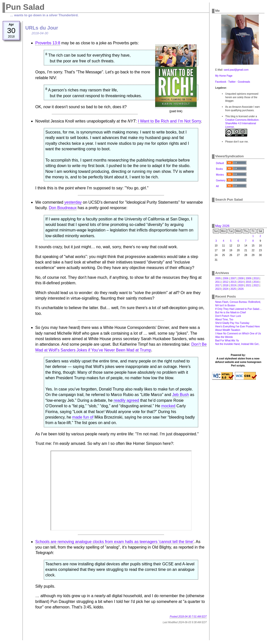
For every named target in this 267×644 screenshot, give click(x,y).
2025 (233, 289)
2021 (248, 285)
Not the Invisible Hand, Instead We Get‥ (237, 344)
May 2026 (222, 226)
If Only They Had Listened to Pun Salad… (238, 309)
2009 (248, 278)
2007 (233, 278)
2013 (233, 282)
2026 (241, 289)
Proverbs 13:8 (48, 43)
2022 (256, 285)
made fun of (83, 417)
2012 (225, 282)
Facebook (221, 82)
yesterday (73, 202)
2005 (218, 278)
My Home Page (224, 76)
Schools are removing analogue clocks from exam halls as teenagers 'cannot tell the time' (114, 542)
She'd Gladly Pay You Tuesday (232, 323)
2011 (218, 282)
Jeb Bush (181, 395)
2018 (225, 285)
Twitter (232, 82)
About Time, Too (224, 319)
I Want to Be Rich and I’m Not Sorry (169, 121)
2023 (218, 289)
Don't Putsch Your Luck (228, 316)
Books (219, 169)
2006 (225, 278)
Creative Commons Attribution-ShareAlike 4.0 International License (242, 123)
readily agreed (126, 400)
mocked (168, 406)
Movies (220, 175)
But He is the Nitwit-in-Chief (230, 312)
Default (220, 163)
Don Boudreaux (63, 208)
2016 (256, 282)
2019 (233, 285)
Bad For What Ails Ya (227, 341)
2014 (241, 282)
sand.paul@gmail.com (236, 70)
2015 (248, 282)
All (217, 186)
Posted (188, 617)
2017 (218, 285)
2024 (225, 289)
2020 (241, 285)
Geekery (221, 180)
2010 (256, 278)
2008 (241, 278)
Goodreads (244, 82)
